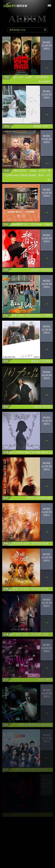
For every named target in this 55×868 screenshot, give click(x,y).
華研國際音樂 (15, 5)
